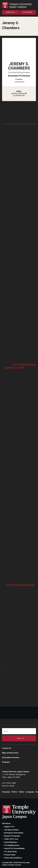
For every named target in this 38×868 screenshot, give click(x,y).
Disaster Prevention (12, 836)
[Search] (19, 731)
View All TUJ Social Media (14, 848)
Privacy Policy (10, 855)
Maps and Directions (10, 753)
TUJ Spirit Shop (10, 852)
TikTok (14, 792)
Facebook (6, 792)
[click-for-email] (8, 786)
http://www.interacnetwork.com (19, 585)
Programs (6, 762)
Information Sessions (11, 757)
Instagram (30, 792)
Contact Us (7, 748)
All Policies (6, 823)
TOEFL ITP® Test (11, 839)
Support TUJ (9, 827)
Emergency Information (14, 833)
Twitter (21, 792)
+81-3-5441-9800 (9, 783)
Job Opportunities (11, 830)
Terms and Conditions (13, 858)
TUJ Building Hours (12, 845)
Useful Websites (11, 842)
